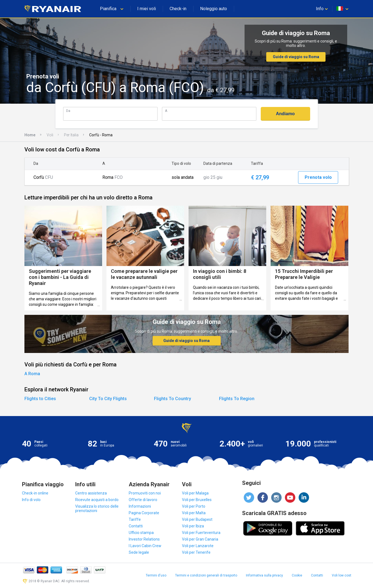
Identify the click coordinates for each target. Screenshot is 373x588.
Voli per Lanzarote (198, 546)
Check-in (178, 9)
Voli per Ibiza (193, 526)
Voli (50, 135)
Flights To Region (237, 399)
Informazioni (140, 506)
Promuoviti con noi (145, 493)
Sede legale (139, 552)
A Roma (32, 374)
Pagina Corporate (144, 513)
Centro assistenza (91, 493)
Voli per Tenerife (196, 552)
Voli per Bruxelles (197, 500)
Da (68, 111)
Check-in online (35, 493)
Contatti (136, 526)
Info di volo (31, 500)
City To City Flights (108, 399)
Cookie (297, 575)
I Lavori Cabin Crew (145, 546)
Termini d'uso (156, 575)
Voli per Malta (194, 513)
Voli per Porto (194, 506)
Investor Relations (144, 539)
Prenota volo (318, 177)
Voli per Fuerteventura (201, 533)
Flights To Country (173, 399)
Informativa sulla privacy (264, 575)
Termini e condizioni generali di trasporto (206, 575)
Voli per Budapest (197, 519)
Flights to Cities (40, 399)
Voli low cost (342, 575)
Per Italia (71, 135)
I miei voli (147, 9)
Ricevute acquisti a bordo (97, 500)
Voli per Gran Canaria (200, 539)
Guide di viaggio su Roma (296, 57)
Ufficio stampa (141, 533)
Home (30, 135)
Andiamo (285, 114)
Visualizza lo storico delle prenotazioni (97, 508)
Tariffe (135, 519)
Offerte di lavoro (143, 500)
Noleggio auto (214, 9)
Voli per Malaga (195, 493)
